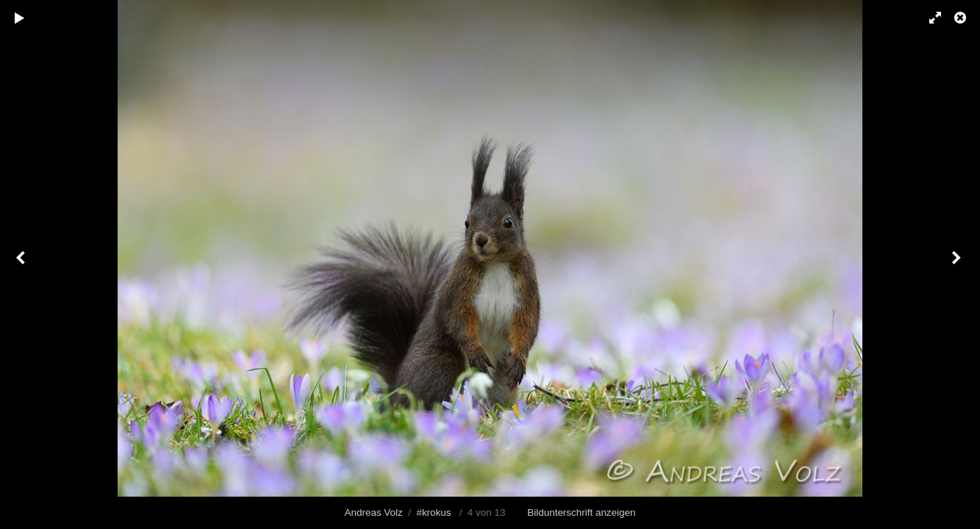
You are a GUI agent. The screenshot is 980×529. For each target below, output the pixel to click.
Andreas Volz (374, 512)
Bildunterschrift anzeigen (581, 512)
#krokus (433, 512)
